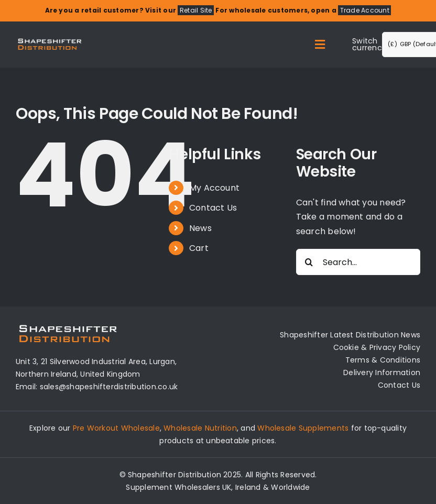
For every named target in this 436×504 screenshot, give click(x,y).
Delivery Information (382, 372)
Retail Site (196, 10)
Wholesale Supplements (303, 428)
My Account (214, 188)
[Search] (309, 262)
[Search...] (358, 262)
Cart (199, 248)
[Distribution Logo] (50, 39)
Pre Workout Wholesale (116, 428)
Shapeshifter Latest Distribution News (350, 335)
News (200, 228)
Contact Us (213, 208)
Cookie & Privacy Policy (377, 347)
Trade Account (365, 10)
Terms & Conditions (383, 360)
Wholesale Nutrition (200, 428)
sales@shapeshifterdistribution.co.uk (109, 387)
